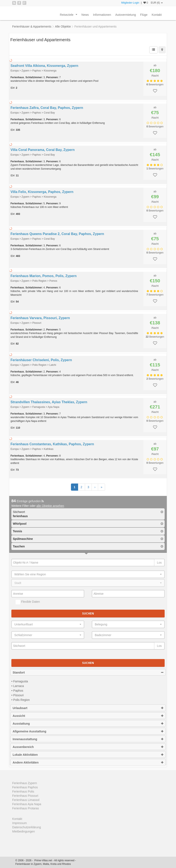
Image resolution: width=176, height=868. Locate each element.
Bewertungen (155, 85)
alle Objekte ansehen (50, 506)
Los (159, 563)
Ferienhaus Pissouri (25, 796)
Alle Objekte (63, 26)
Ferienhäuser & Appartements (32, 26)
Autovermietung (125, 15)
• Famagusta (20, 681)
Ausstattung (88, 724)
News (85, 15)
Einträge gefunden (28, 501)
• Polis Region (21, 700)
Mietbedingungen (23, 831)
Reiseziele (69, 16)
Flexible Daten (28, 602)
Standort (88, 672)
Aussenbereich (88, 747)
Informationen (102, 15)
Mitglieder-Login (130, 3)
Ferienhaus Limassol (26, 800)
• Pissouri (18, 695)
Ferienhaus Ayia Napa (27, 804)
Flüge (144, 15)
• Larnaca (18, 686)
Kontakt (157, 15)
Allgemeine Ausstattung (88, 731)
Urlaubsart (88, 708)
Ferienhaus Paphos (25, 787)
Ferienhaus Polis (23, 791)
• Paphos (17, 691)
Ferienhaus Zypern (25, 783)
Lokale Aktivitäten (88, 755)
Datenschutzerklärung (27, 827)
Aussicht (88, 716)
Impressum (19, 823)
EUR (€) (157, 3)
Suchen (88, 613)
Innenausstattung (88, 739)
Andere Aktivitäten (88, 762)
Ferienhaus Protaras (26, 808)
